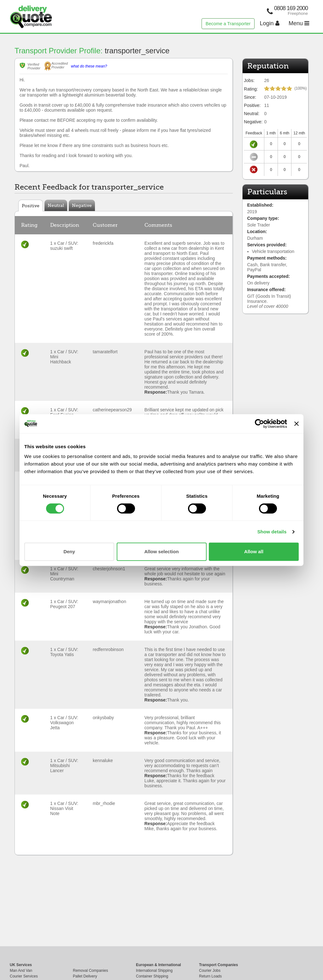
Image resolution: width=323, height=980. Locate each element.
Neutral (56, 205)
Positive (31, 206)
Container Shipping (152, 976)
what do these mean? (89, 66)
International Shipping (154, 971)
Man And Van (21, 971)
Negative (82, 205)
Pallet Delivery (85, 976)
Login (270, 23)
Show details (272, 532)
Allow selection (161, 552)
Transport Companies (218, 965)
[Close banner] (297, 424)
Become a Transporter (228, 24)
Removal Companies (90, 971)
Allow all (254, 552)
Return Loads (210, 976)
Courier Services (24, 976)
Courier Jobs (210, 971)
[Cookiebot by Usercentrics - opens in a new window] (259, 424)
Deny (69, 552)
